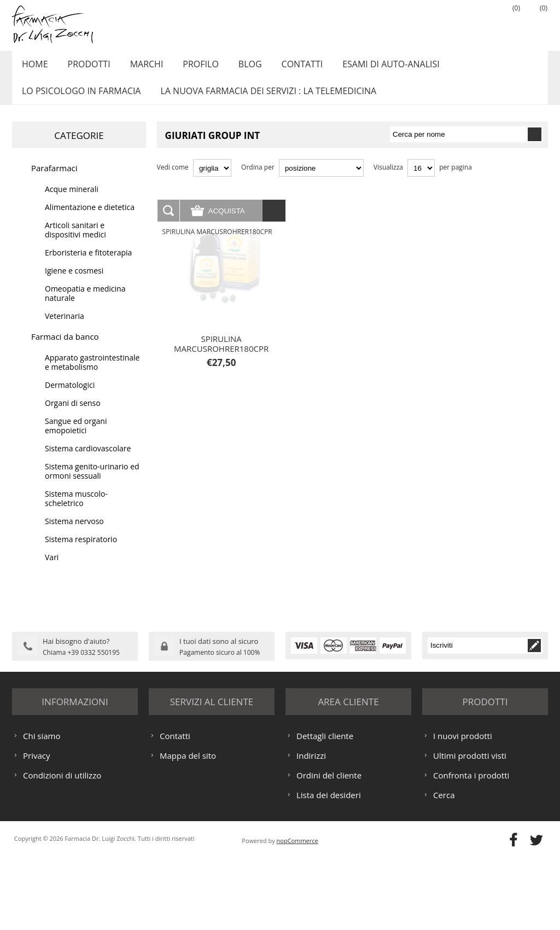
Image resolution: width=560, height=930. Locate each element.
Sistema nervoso (74, 533)
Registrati (452, 22)
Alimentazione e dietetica (90, 219)
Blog (238, 67)
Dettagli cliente (325, 807)
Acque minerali (72, 201)
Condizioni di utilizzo (62, 847)
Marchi (140, 67)
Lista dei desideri (329, 867)
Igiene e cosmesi (74, 283)
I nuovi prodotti (463, 807)
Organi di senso (73, 415)
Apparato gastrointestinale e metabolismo (92, 374)
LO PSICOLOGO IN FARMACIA (80, 100)
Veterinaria (65, 328)
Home (33, 67)
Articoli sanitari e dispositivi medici (75, 242)
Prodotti (85, 67)
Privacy (36, 827)
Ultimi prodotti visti (470, 827)
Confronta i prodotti (471, 847)
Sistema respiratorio (81, 551)
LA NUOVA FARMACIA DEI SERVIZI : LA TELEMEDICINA (264, 100)
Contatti (287, 67)
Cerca (444, 867)
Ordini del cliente (329, 847)
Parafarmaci (54, 180)
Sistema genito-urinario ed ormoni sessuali (92, 483)
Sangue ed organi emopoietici (76, 438)
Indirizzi (311, 827)
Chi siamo (42, 807)
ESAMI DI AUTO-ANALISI (373, 67)
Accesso (480, 22)
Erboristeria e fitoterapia (88, 265)
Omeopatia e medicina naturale (85, 305)
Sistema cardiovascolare (88, 460)
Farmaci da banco (65, 348)
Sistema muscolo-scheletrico (76, 510)
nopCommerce (297, 912)
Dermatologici (70, 397)
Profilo (191, 67)
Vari (52, 569)
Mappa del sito (188, 827)
